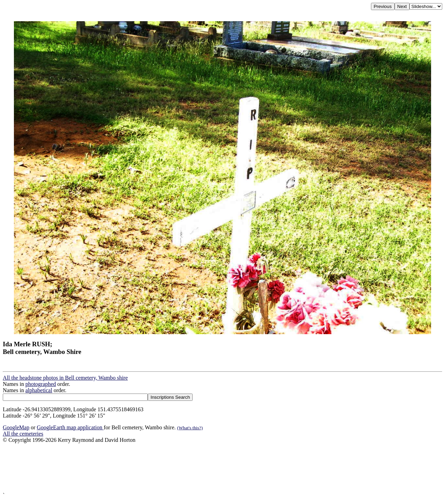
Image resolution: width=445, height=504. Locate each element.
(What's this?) (190, 428)
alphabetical (39, 390)
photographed (41, 384)
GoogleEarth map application (70, 427)
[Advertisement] (211, 468)
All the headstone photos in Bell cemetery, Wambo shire (65, 378)
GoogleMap (16, 427)
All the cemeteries (23, 434)
